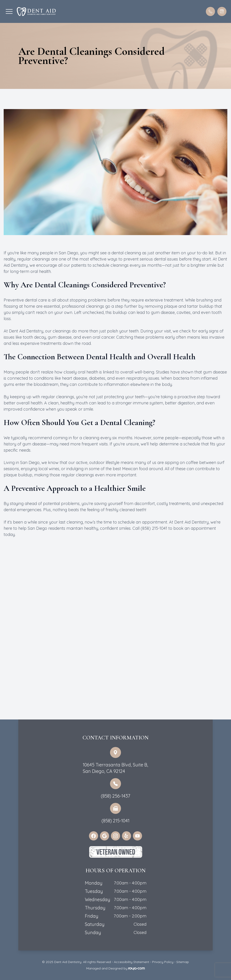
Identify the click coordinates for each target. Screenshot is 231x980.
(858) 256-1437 (115, 796)
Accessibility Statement (132, 962)
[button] (9, 11)
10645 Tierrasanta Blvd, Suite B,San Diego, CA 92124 (115, 768)
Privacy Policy (163, 962)
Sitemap (183, 962)
